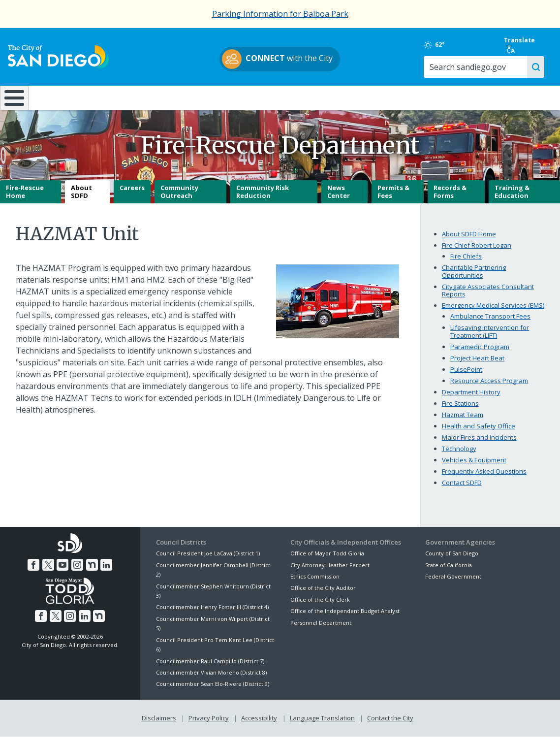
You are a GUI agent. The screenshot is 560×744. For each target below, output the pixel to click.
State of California (449, 572)
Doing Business (246, 97)
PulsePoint (466, 376)
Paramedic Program (480, 354)
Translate (520, 45)
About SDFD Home (469, 241)
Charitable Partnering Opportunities (474, 278)
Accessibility (259, 725)
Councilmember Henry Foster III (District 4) (212, 614)
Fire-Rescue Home (25, 199)
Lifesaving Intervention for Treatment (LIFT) (490, 339)
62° (435, 45)
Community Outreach (179, 199)
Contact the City (390, 725)
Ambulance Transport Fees (490, 323)
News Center (339, 199)
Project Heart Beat (477, 365)
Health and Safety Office (479, 433)
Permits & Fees (393, 199)
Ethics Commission (315, 583)
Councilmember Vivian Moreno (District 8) (211, 679)
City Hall (513, 97)
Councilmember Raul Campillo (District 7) (210, 668)
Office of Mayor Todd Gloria (327, 561)
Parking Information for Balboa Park (280, 14)
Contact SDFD (462, 489)
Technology (459, 455)
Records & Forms (450, 199)
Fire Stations (460, 410)
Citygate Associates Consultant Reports (488, 297)
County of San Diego (452, 561)
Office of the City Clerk (320, 606)
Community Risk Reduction (263, 199)
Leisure (76, 97)
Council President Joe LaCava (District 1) (208, 561)
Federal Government (453, 583)
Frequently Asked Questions (484, 478)
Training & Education (512, 199)
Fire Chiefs (466, 263)
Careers (132, 195)
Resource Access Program (489, 388)
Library (331, 97)
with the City (278, 59)
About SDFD (81, 199)
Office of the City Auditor (323, 595)
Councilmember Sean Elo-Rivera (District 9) (213, 691)
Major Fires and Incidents (479, 444)
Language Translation (322, 725)
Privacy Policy (209, 725)
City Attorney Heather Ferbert (330, 572)
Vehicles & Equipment (474, 467)
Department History (471, 399)
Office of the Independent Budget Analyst (345, 618)
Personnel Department (321, 630)
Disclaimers (159, 725)
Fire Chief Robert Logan (477, 252)
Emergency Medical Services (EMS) (493, 313)
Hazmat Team (463, 421)
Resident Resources (161, 97)
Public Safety (421, 97)
